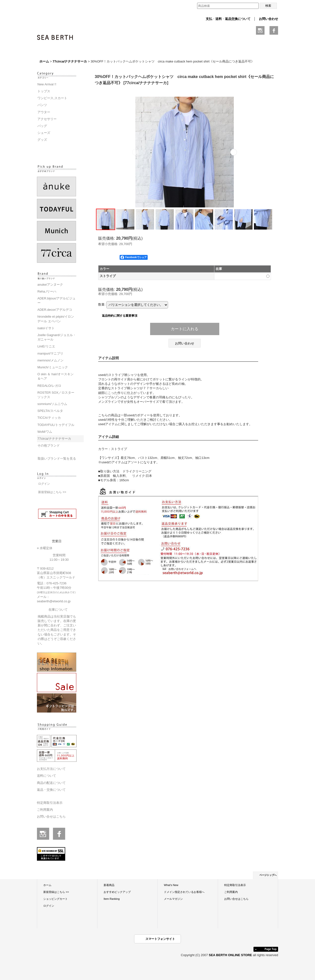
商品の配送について (51, 783)
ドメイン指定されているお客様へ (184, 892)
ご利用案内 (45, 810)
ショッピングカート (55, 899)
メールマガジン (173, 899)
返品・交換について (51, 790)
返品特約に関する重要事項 (120, 316)
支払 (209, 19)
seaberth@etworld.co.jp (54, 601)
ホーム (47, 885)
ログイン (44, 484)
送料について (47, 776)
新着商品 (109, 885)
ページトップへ (268, 875)
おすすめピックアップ (117, 892)
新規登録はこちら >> (52, 492)
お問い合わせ (268, 19)
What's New (171, 885)
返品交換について (238, 19)
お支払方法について (51, 769)
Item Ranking (112, 899)
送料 (219, 19)
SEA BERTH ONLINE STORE (231, 955)
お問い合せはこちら (51, 817)
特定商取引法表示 (50, 803)
